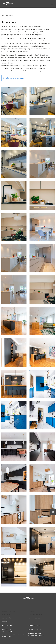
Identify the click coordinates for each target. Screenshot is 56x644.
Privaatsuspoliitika (36, 615)
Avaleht (4, 10)
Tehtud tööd (7, 618)
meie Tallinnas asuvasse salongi (30, 71)
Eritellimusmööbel (13, 10)
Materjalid (6, 615)
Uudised (5, 621)
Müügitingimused (35, 618)
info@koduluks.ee (35, 630)
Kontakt (32, 612)
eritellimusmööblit (14, 66)
